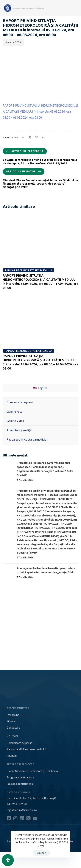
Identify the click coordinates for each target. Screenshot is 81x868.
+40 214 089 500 (17, 804)
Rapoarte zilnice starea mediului (26, 749)
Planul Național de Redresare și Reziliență (32, 771)
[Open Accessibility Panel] (8, 860)
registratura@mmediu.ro (22, 810)
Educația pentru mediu (20, 784)
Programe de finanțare (20, 777)
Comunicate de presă (19, 743)
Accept (41, 853)
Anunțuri (12, 756)
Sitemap (11, 721)
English (40, 388)
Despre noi (13, 715)
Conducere (13, 727)
